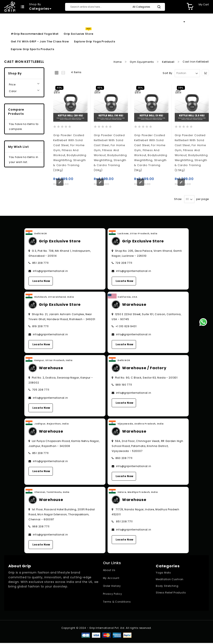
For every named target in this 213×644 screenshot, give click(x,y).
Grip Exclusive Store (78, 34)
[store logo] (10, 7)
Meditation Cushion (170, 580)
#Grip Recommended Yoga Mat (35, 34)
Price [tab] (12, 85)
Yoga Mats (163, 574)
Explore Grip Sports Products (33, 49)
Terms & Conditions (117, 603)
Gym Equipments (142, 62)
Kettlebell (169, 62)
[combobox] (115, 7)
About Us (109, 571)
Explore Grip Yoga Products (95, 41)
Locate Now (41, 282)
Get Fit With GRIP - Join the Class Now (40, 41)
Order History (112, 587)
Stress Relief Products (171, 594)
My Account (111, 579)
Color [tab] (13, 91)
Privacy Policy (113, 595)
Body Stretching (167, 587)
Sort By (168, 73)
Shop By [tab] (15, 73)
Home (118, 62)
